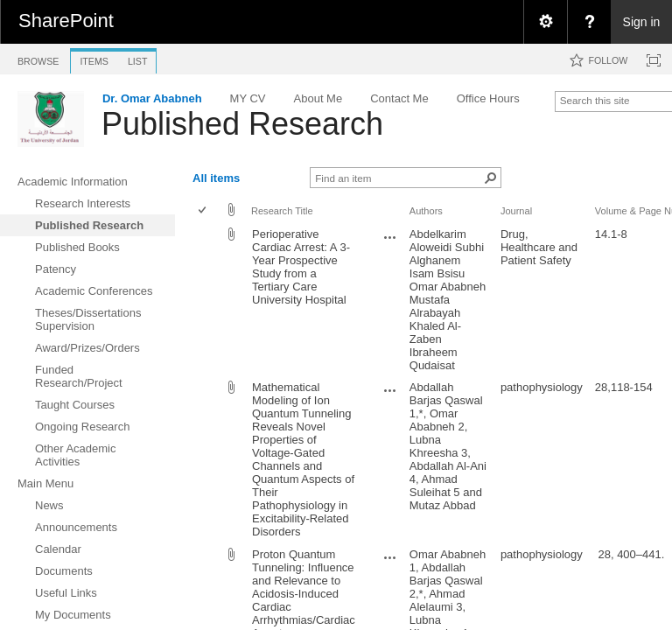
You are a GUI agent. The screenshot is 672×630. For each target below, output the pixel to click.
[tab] (38, 58)
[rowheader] (206, 300)
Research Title (282, 211)
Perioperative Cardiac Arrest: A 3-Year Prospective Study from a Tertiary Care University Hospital (301, 267)
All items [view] (216, 178)
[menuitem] (545, 22)
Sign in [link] (642, 22)
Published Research (242, 124)
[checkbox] (203, 211)
